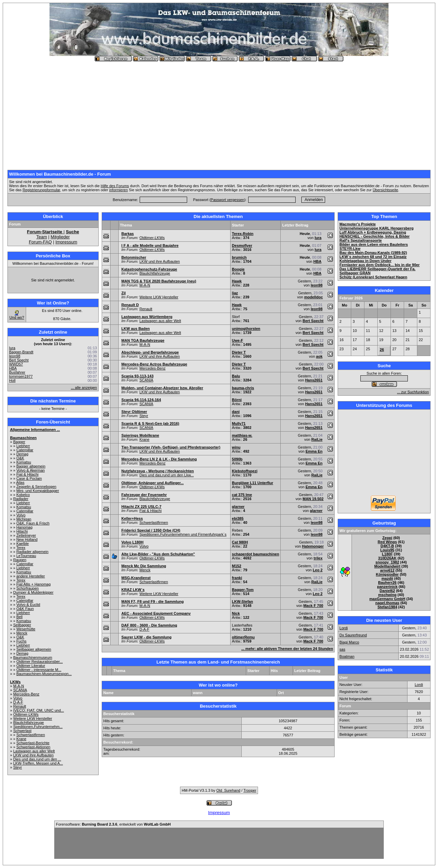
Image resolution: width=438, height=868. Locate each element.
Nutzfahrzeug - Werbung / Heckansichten (158, 471)
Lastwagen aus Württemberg (147, 317)
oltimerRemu (243, 637)
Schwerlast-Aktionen (33, 747)
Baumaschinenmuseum (33, 657)
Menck (22, 633)
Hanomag (24, 527)
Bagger (19, 442)
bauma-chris (243, 388)
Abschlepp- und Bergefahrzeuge (150, 352)
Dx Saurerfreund (353, 635)
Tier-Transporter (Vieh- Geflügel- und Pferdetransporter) (171, 447)
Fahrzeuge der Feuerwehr (144, 495)
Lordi (343, 628)
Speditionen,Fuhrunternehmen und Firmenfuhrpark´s (183, 534)
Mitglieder (60, 237)
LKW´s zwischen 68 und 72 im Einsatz (373, 257)
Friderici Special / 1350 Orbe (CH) (151, 530)
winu (236, 447)
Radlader (21, 499)
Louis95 (387, 550)
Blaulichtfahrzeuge (29, 723)
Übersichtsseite (385, 190)
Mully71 (239, 423)
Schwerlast (22, 731)
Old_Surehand (228, 790)
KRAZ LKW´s (133, 590)
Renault (20, 706)
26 (382, 350)
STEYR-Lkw (350, 249)
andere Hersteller (31, 576)
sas (342, 649)
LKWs (15, 682)
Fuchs (21, 641)
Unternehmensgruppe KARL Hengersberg (376, 228)
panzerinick (387, 587)
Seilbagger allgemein (34, 649)
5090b (237, 459)
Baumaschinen (23, 438)
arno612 (387, 570)
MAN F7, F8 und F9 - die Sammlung (153, 601)
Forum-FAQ (40, 242)
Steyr (18, 767)
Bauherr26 (387, 583)
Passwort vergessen (227, 200)
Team (42, 237)
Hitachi (22, 531)
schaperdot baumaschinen (255, 554)
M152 (237, 566)
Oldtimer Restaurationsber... (39, 662)
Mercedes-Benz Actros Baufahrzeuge (154, 364)
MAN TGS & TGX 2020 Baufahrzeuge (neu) (159, 281)
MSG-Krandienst (136, 578)
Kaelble (23, 544)
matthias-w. (242, 435)
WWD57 (16, 364)
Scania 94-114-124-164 (141, 400)
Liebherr (23, 446)
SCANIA (20, 690)
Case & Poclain (29, 478)
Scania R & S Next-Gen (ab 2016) (150, 423)
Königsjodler (387, 574)
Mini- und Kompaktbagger (38, 491)
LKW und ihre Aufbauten (33, 755)
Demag (22, 454)
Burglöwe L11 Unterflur (253, 483)
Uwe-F (237, 340)
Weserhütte (26, 629)
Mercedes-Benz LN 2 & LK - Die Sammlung (159, 459)
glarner (238, 507)
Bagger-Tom (243, 590)
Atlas (20, 482)
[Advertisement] (219, 113)
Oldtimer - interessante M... (39, 670)
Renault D (130, 305)
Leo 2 (318, 570)
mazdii (387, 578)
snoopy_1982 (387, 562)
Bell (19, 617)
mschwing (387, 595)
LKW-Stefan (242, 601)
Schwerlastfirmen (31, 735)
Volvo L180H (132, 542)
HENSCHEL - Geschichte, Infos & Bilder (374, 236)
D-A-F (18, 702)
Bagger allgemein (31, 466)
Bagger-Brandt (21, 352)
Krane (21, 739)
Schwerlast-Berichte (33, 743)
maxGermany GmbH (387, 599)
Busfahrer (17, 372)
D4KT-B (387, 546)
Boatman (347, 656)
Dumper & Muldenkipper (33, 592)
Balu (236, 376)
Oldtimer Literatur (31, 666)
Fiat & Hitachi (27, 474)
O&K (20, 458)
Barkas (128, 234)
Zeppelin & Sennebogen (36, 487)
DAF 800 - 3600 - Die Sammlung (149, 625)
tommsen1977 (21, 376)
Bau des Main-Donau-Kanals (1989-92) (373, 253)
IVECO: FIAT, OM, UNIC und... (39, 710)
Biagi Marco (349, 642)
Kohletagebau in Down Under (365, 261)
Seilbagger (22, 625)
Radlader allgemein (32, 552)
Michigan (24, 519)
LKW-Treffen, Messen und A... (38, 763)
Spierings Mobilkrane (140, 435)
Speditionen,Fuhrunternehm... (38, 727)
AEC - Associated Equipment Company (156, 613)
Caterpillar (25, 450)
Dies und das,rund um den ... (37, 759)
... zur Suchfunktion (413, 392)
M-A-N (19, 686)
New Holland (27, 539)
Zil (124, 293)
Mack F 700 (313, 606)
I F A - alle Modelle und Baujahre (150, 245)
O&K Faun (25, 609)
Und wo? (17, 317)
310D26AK (387, 558)
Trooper (250, 790)
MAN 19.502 (313, 499)
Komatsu (24, 462)
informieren (118, 190)
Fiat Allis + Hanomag (33, 584)
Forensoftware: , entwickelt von (113, 824)
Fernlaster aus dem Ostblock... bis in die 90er (380, 265)
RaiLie (317, 439)
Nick (236, 613)
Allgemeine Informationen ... (35, 430)
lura (12, 348)
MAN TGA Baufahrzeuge (143, 340)
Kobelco (23, 495)
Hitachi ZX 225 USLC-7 (141, 507)
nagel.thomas (387, 603)
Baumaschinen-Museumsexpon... (44, 674)
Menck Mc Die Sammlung (144, 566)
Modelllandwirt (387, 566)
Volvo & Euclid (28, 605)
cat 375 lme (242, 495)
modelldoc (313, 297)
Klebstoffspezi (245, 471)
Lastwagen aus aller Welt (34, 751)
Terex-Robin (243, 234)
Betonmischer (134, 257)
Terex (21, 548)
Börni (237, 400)
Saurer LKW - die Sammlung (146, 637)
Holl (12, 380)
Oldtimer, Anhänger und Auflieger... (153, 483)
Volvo (21, 515)
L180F (387, 554)
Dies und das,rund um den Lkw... (166, 475)
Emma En (314, 451)
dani (236, 412)
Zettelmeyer (26, 535)
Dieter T (239, 352)
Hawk (237, 281)
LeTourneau (26, 556)
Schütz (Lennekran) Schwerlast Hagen (373, 277)
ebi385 (238, 518)
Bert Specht (19, 360)
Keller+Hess (132, 518)
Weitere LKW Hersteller (33, 718)
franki (237, 578)
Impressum (66, 242)
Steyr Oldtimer (134, 412)
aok (319, 356)
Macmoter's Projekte (357, 224)
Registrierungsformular (41, 190)
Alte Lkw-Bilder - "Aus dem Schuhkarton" (158, 554)
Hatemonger (313, 546)
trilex (318, 558)
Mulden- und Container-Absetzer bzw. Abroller (162, 388)
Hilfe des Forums (115, 186)
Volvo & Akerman (31, 470)
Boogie (238, 269)
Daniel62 (387, 591)
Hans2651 (314, 380)
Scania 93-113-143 (137, 376)
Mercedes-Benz (26, 694)
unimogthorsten (246, 329)
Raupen (20, 560)
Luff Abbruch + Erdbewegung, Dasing (373, 232)
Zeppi (387, 538)
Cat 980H (240, 542)
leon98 (15, 356)
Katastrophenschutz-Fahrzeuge (149, 269)
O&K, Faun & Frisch (33, 523)
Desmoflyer (242, 245)
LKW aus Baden (136, 329)
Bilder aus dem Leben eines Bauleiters (374, 244)
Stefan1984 (387, 607)
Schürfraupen (27, 588)
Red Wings (387, 542)
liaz (235, 293)
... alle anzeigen (84, 388)
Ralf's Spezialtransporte (361, 240)
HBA (13, 368)
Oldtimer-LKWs (26, 714)
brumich (239, 257)
